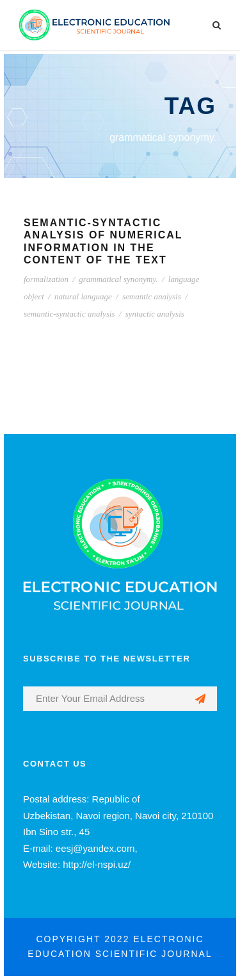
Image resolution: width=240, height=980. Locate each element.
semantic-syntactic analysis (69, 314)
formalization (46, 279)
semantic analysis (152, 296)
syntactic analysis (155, 314)
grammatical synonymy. (118, 279)
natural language (83, 296)
